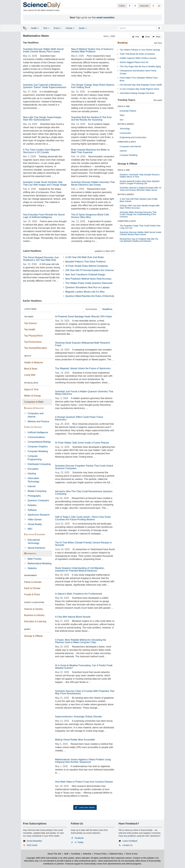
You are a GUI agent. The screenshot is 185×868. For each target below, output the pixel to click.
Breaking (122, 43)
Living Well (30, 375)
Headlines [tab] (107, 309)
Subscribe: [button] (144, 6)
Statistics (32, 568)
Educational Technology (34, 541)
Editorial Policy (116, 854)
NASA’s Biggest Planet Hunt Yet (134, 62)
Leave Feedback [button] (130, 841)
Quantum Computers (38, 500)
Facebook (79, 838)
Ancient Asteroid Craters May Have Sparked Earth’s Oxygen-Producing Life (139, 182)
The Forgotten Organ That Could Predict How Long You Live (140, 227)
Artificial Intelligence (38, 432)
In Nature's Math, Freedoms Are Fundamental (78, 594)
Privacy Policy (100, 854)
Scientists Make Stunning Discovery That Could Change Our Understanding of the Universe (138, 214)
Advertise (87, 854)
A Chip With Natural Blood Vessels (73, 617)
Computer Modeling (38, 451)
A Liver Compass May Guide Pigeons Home (139, 89)
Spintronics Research (39, 515)
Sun (121, 120)
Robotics (32, 505)
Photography (34, 496)
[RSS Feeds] (153, 6)
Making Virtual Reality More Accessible (75, 740)
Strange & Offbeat (33, 636)
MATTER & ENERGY (126, 124)
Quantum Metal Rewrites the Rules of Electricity (90, 296)
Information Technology (33, 480)
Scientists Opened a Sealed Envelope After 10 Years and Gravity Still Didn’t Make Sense (140, 189)
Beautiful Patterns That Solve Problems (85, 262)
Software (32, 510)
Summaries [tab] (91, 309)
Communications (36, 437)
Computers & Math (34, 402)
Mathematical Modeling (40, 563)
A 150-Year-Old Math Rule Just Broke (85, 257)
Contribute (76, 854)
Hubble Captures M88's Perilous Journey (138, 58)
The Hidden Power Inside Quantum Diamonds (89, 283)
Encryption (33, 469)
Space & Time (31, 389)
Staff (66, 854)
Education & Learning (35, 534)
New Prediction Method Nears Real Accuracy (88, 279)
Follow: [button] (122, 6)
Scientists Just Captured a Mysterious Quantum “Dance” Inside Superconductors (45, 86)
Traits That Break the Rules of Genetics (137, 54)
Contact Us (127, 845)
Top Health (30, 329)
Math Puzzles (35, 559)
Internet (32, 486)
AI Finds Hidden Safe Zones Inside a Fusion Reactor (82, 443)
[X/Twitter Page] (135, 6)
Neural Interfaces (36, 548)
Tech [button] (46, 28)
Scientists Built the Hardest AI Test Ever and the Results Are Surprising (91, 119)
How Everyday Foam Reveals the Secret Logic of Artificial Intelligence (44, 216)
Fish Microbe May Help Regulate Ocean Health (141, 85)
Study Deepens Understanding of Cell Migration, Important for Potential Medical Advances (80, 569)
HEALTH (28, 356)
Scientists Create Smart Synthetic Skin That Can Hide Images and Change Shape (45, 183)
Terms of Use (131, 854)
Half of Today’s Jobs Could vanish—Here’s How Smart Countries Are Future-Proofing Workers (83, 518)
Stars (122, 115)
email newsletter (106, 18)
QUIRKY (28, 629)
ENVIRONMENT (31, 575)
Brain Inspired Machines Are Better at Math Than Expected (90, 151)
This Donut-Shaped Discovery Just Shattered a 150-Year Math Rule (41, 259)
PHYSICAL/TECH (31, 383)
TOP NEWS (29, 317)
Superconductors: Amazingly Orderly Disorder (79, 717)
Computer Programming (35, 458)
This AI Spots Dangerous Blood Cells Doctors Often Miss (90, 216)
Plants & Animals (33, 582)
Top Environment (33, 342)
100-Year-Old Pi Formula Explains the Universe (90, 270)
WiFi (30, 529)
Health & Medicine (34, 362)
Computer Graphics (38, 447)
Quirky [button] (83, 28)
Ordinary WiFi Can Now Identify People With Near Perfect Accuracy (140, 207)
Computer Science (33, 427)
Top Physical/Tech (33, 336)
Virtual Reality (35, 524)
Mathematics (30, 553)
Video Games (35, 519)
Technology (125, 129)
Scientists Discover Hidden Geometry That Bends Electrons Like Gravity (93, 183)
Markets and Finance (38, 421)
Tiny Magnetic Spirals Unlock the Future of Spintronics (83, 368)
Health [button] (35, 28)
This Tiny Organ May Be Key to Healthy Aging (140, 66)
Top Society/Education (36, 348)
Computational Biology (39, 442)
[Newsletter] (159, 6)
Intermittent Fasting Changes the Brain (137, 93)
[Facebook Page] (130, 6)
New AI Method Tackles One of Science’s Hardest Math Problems (92, 50)
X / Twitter (79, 842)
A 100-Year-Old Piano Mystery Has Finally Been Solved (139, 200)
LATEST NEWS (30, 309)
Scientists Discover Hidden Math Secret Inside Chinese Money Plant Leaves (43, 50)
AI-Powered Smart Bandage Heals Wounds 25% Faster (84, 317)
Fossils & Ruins (32, 594)
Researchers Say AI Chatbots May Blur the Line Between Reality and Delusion (139, 240)
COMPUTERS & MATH (127, 142)
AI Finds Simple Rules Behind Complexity (87, 266)
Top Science (30, 323)
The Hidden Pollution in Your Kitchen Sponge (140, 50)
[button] (136, 37)
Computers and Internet (35, 415)
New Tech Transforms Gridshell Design (85, 275)
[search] (159, 28)
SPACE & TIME (124, 106)
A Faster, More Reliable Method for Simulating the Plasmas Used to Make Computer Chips (81, 641)
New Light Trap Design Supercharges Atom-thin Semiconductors (42, 119)
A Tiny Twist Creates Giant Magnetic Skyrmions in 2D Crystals (42, 151)
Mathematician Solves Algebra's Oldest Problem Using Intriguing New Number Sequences (83, 761)
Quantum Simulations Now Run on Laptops (88, 287)
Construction (125, 133)
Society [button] (70, 28)
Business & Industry (34, 408)
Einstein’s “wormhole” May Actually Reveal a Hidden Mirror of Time (140, 176)
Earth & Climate (32, 588)
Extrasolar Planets (128, 111)
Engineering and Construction (133, 137)
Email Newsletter (34, 841)
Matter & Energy (33, 396)
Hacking (32, 474)
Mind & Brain (31, 369)
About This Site (54, 854)
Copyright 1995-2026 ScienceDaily (42, 858)
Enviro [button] (58, 28)
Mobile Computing (37, 491)
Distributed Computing (39, 464)
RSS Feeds (32, 845)
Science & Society (33, 609)
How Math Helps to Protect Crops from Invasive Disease (84, 782)
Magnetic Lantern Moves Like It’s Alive (85, 292)
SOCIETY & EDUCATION (34, 602)
